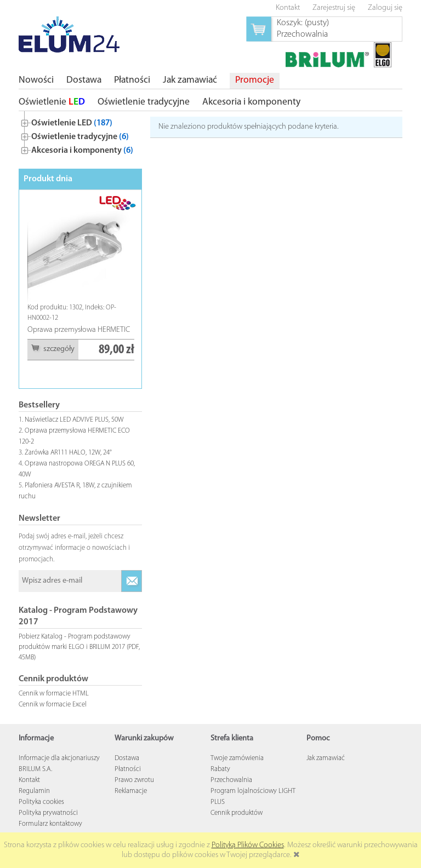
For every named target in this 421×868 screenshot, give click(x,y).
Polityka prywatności (48, 813)
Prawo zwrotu (134, 780)
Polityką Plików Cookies (248, 845)
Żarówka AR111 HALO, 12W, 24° (68, 453)
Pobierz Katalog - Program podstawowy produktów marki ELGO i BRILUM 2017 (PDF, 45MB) (79, 647)
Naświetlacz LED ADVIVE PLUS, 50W (74, 420)
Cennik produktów (237, 813)
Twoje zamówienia (237, 758)
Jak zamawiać (326, 758)
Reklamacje (131, 791)
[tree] (80, 134)
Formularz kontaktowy (50, 824)
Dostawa (127, 758)
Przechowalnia (231, 780)
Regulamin (34, 791)
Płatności (128, 769)
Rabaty (220, 769)
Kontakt (29, 780)
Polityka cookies (41, 802)
